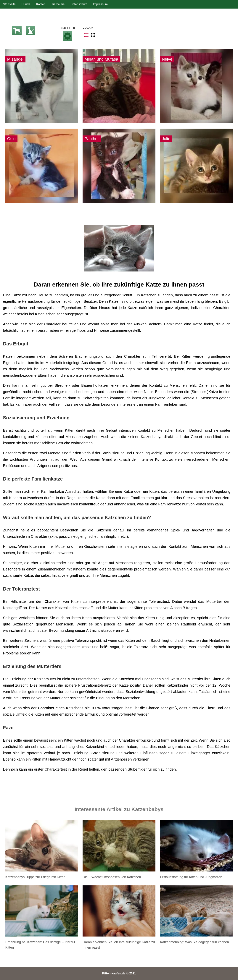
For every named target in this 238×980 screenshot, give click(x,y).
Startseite (9, 4)
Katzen (41, 4)
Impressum (100, 4)
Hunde (26, 4)
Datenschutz (79, 4)
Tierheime (58, 4)
